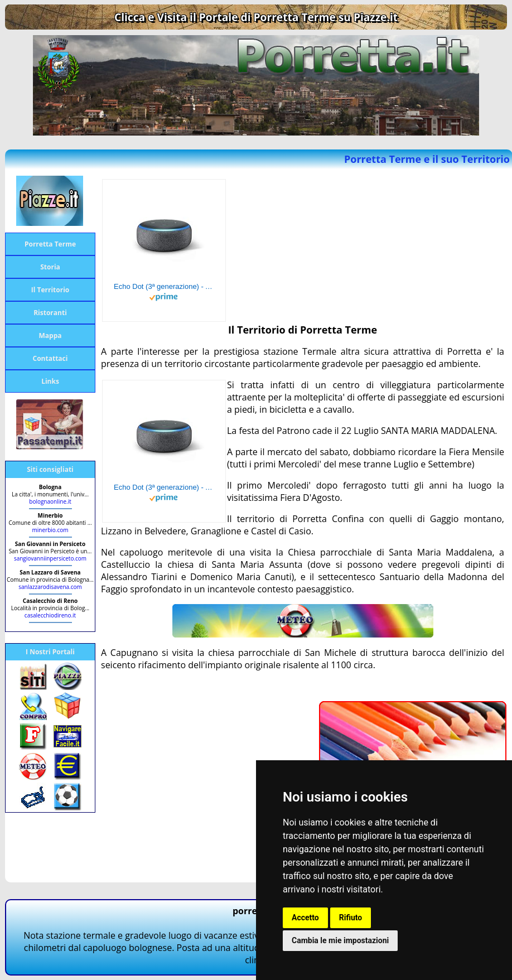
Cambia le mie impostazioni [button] (340, 940)
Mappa (50, 335)
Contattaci (50, 358)
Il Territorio (50, 290)
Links (50, 381)
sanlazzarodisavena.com (50, 587)
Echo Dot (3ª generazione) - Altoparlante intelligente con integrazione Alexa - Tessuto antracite (164, 286)
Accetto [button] (305, 918)
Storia (50, 267)
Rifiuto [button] (351, 918)
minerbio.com (50, 530)
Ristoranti (50, 313)
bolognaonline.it (50, 501)
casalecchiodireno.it (50, 615)
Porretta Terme (50, 244)
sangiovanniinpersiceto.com (50, 558)
